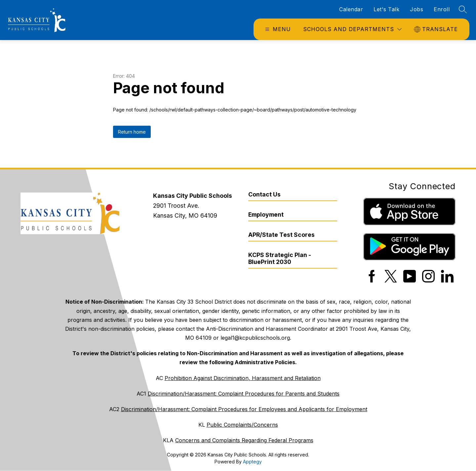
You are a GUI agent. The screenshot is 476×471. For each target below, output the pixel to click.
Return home (132, 132)
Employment (266, 214)
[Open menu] (277, 29)
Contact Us (264, 194)
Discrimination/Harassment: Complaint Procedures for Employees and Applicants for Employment (244, 409)
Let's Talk (386, 9)
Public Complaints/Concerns (242, 425)
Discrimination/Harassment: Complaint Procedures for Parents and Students (244, 394)
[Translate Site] (437, 29)
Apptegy (252, 462)
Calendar (351, 9)
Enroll (442, 9)
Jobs (416, 9)
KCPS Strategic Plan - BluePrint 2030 (280, 258)
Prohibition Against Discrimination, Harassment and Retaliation (243, 378)
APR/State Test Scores (281, 235)
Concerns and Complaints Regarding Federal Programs (244, 440)
